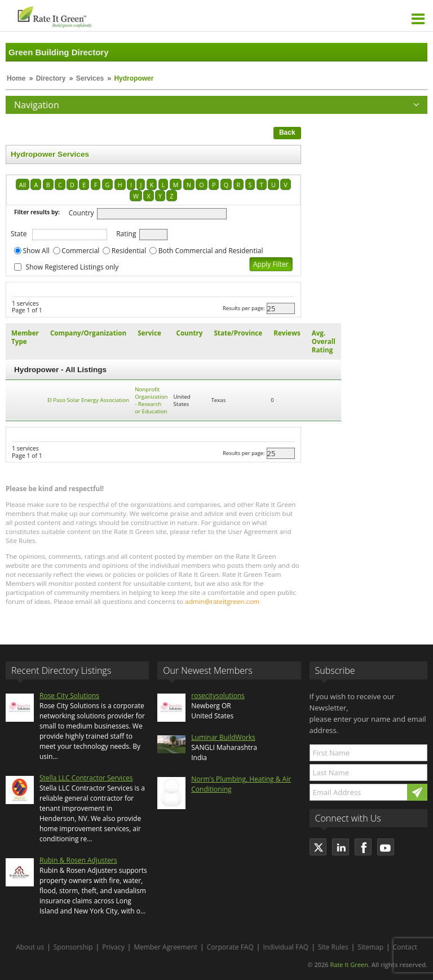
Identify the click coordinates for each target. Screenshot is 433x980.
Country (81, 213)
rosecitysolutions (218, 696)
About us (30, 947)
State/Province (238, 333)
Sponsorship (73, 947)
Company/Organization (88, 333)
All (23, 185)
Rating (126, 234)
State (19, 234)
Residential (129, 251)
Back (287, 133)
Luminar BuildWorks (223, 737)
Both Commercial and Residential (211, 251)
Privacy (113, 947)
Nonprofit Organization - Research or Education (151, 400)
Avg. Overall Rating (324, 341)
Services (90, 78)
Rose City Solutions (69, 696)
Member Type (25, 337)
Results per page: (244, 308)
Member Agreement (165, 947)
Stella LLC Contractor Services (86, 778)
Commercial (80, 251)
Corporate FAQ (230, 947)
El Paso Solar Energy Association (88, 400)
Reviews (287, 333)
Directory (51, 78)
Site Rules (333, 947)
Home (16, 78)
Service (149, 333)
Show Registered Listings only (72, 267)
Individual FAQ (286, 947)
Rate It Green (349, 964)
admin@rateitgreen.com (222, 601)
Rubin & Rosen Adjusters (78, 860)
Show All (36, 251)
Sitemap (370, 947)
